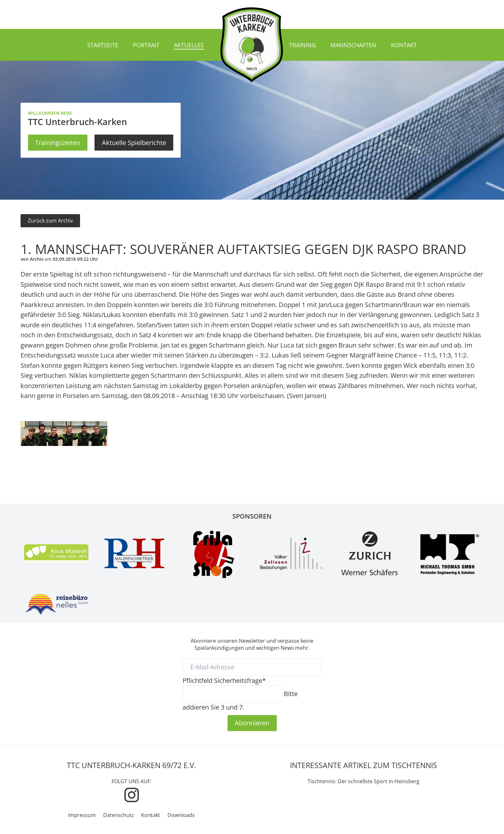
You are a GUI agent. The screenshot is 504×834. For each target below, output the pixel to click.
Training (303, 45)
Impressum (82, 815)
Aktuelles (189, 45)
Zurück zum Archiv (50, 221)
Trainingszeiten (58, 142)
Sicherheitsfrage (224, 680)
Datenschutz (119, 815)
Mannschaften (353, 45)
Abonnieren (252, 723)
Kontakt (404, 45)
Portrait (146, 45)
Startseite (103, 45)
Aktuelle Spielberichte (134, 142)
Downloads (181, 815)
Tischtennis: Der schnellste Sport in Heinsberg (364, 781)
